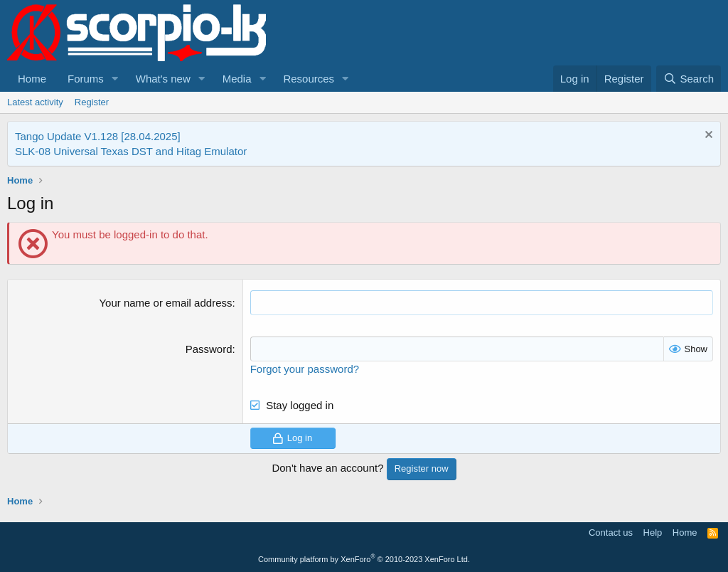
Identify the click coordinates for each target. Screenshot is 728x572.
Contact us (611, 533)
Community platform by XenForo (364, 559)
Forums (86, 79)
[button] (115, 79)
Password (209, 349)
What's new (163, 79)
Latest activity (35, 102)
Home (32, 79)
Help (653, 533)
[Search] (689, 79)
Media (237, 79)
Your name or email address (165, 303)
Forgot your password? (305, 369)
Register (92, 102)
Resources (309, 79)
